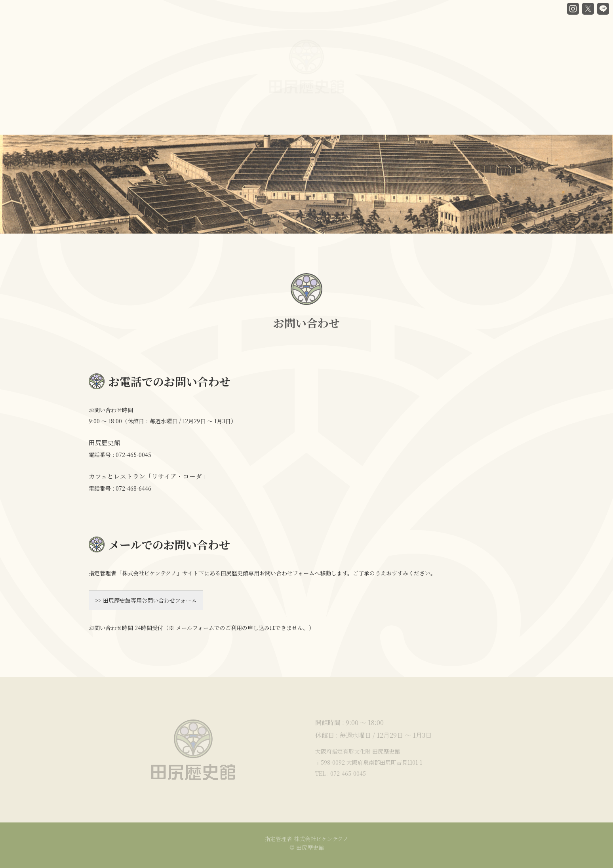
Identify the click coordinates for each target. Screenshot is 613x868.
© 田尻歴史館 (307, 847)
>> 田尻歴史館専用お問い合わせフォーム (146, 600)
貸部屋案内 (340, 112)
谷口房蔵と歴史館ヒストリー (171, 121)
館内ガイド (247, 120)
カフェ (293, 116)
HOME (99, 122)
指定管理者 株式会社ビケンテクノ (306, 839)
